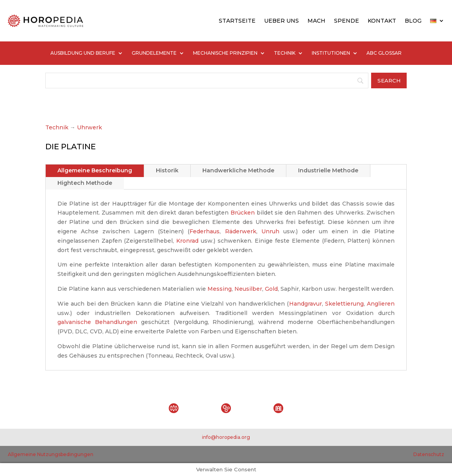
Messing (220, 289)
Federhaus (205, 231)
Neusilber (248, 289)
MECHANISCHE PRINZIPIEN (225, 53)
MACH (316, 21)
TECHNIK (285, 53)
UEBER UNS (281, 21)
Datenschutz (429, 454)
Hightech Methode (85, 183)
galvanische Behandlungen (97, 322)
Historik (167, 170)
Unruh (270, 231)
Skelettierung (344, 304)
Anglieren (381, 304)
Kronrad (187, 241)
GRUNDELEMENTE (154, 53)
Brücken (243, 213)
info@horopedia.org (226, 437)
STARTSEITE (237, 21)
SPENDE (347, 21)
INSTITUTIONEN (331, 53)
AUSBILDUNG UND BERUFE (83, 53)
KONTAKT (382, 21)
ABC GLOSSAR (384, 53)
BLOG (413, 21)
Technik (57, 127)
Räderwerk (241, 231)
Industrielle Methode (328, 170)
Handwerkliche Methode (238, 170)
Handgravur (306, 304)
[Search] (207, 81)
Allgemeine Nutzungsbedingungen (51, 454)
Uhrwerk (89, 127)
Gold (271, 289)
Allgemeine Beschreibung (95, 170)
